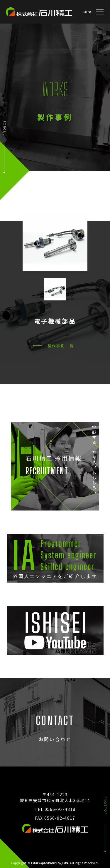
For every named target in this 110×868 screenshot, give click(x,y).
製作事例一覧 (61, 346)
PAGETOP (105, 806)
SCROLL (5, 128)
